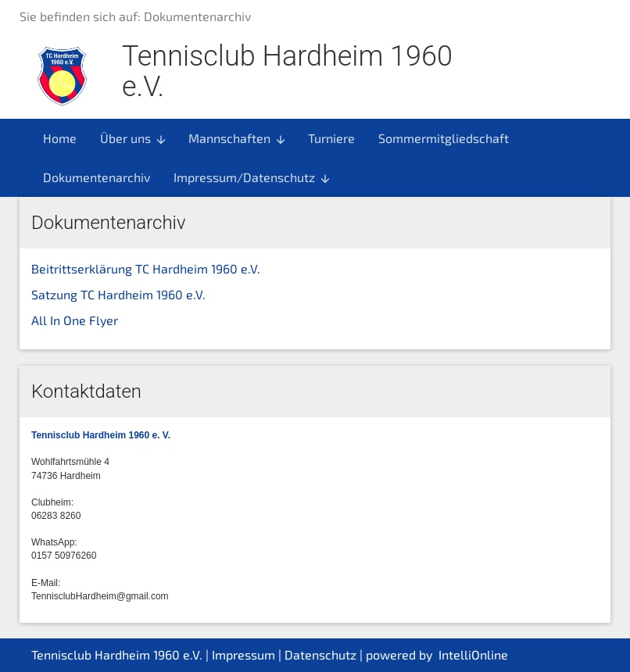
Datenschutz (320, 654)
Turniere (331, 138)
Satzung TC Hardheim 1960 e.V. (118, 294)
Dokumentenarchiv (97, 177)
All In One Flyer (75, 320)
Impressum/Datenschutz (252, 177)
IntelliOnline (473, 654)
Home (60, 138)
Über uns (134, 138)
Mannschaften (238, 138)
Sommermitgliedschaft (444, 138)
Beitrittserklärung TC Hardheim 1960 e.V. (146, 268)
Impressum (243, 654)
